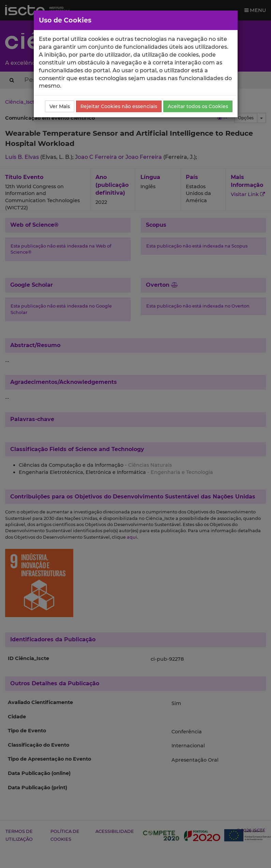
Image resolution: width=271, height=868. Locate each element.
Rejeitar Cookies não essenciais (119, 106)
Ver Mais (60, 106)
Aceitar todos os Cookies (198, 106)
